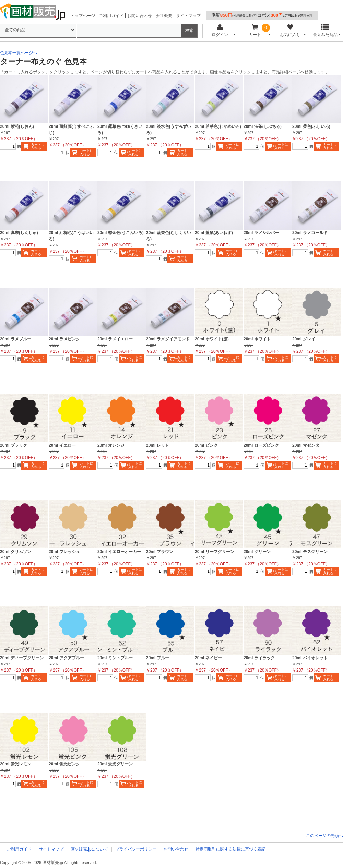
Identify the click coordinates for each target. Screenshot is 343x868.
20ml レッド (158, 445)
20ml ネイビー (208, 658)
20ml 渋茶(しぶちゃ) (263, 126)
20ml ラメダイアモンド (168, 339)
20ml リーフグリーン (215, 552)
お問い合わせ (140, 16)
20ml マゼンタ (306, 445)
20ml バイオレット (310, 658)
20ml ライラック (259, 658)
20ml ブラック (14, 445)
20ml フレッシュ (64, 552)
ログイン (220, 31)
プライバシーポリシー (136, 849)
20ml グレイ (304, 339)
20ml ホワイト (257, 339)
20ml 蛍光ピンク (64, 764)
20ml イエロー (62, 445)
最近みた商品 (325, 31)
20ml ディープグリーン (22, 658)
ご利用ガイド (111, 16)
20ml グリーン (257, 552)
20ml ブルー (158, 658)
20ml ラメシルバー (261, 233)
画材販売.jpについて (89, 849)
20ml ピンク (206, 445)
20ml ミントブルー (115, 658)
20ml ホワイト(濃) (212, 339)
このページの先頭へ (324, 836)
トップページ (83, 16)
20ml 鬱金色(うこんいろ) (121, 233)
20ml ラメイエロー (115, 339)
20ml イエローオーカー (119, 552)
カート (255, 31)
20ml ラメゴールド (310, 233)
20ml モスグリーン (310, 552)
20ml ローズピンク (261, 445)
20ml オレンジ (111, 445)
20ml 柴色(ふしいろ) (311, 126)
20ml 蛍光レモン (16, 764)
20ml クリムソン (16, 552)
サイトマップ (188, 16)
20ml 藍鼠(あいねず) (214, 233)
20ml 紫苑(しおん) (17, 126)
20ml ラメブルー (16, 339)
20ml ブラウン (160, 552)
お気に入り (290, 31)
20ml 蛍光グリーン (115, 764)
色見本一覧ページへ (19, 53)
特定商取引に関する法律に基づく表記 (230, 849)
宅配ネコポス (262, 15)
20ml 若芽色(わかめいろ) (218, 126)
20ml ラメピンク (64, 339)
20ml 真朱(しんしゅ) (19, 233)
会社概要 (164, 16)
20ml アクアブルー (66, 658)
